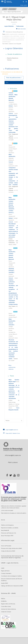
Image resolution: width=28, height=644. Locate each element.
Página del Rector (5, 571)
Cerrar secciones (21, 29)
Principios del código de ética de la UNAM (11, 548)
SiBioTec (3, 599)
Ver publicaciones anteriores (12, 367)
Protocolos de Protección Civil (9, 533)
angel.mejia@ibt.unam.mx (10, 430)
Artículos (12, 89)
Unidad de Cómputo (6, 612)
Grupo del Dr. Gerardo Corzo (11, 433)
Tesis (10, 376)
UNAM (3, 568)
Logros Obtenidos (9, 26)
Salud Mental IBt (5, 530)
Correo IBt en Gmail (6, 607)
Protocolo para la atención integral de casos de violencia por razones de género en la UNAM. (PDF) (14, 499)
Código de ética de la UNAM (8, 551)
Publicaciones (20, 26)
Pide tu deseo (13, 462)
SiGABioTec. (4, 601)
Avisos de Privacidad (6, 546)
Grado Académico (13, 54)
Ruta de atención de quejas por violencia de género (14, 513)
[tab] (14, 82)
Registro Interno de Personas (8, 604)
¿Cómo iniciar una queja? (7, 510)
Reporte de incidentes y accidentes (10, 528)
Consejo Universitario (6, 573)
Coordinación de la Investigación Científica (11, 576)
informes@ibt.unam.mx (13, 455)
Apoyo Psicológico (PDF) (7, 536)
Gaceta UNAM (4, 583)
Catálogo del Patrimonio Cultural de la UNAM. (12, 586)
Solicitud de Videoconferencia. (9, 609)
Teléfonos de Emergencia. (7, 525)
